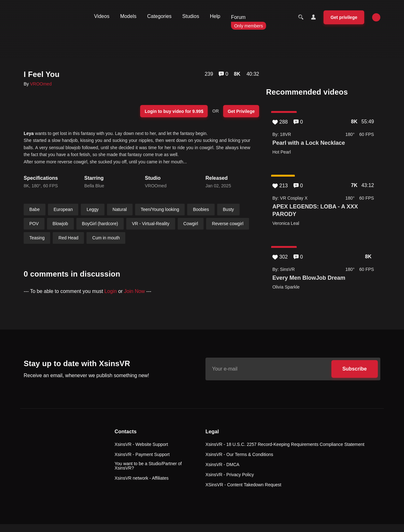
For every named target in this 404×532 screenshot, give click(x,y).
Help (215, 16)
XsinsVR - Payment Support (142, 454)
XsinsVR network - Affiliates (142, 478)
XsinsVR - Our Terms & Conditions (239, 454)
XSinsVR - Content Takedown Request (243, 485)
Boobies (201, 209)
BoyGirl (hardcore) (100, 224)
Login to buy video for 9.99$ (174, 111)
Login (111, 291)
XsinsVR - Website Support (141, 444)
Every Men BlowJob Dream (309, 278)
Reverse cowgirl (228, 224)
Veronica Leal (286, 223)
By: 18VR (282, 134)
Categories (159, 16)
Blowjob (60, 224)
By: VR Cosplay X (290, 198)
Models (128, 16)
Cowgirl (191, 224)
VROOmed (41, 84)
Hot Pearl (282, 152)
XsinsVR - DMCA (222, 465)
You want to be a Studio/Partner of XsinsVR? (148, 466)
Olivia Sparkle (286, 287)
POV (34, 224)
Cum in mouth (106, 238)
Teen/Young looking (160, 209)
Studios (191, 16)
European (63, 209)
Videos (102, 16)
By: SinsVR (284, 269)
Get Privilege (241, 111)
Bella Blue (94, 186)
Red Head (68, 238)
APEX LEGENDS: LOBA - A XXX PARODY (315, 210)
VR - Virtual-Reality (151, 224)
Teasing (37, 238)
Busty (228, 209)
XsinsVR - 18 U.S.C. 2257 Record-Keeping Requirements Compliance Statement (285, 444)
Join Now (134, 291)
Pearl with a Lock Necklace (309, 143)
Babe (35, 209)
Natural (120, 209)
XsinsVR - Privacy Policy (230, 475)
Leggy (92, 209)
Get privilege (344, 17)
